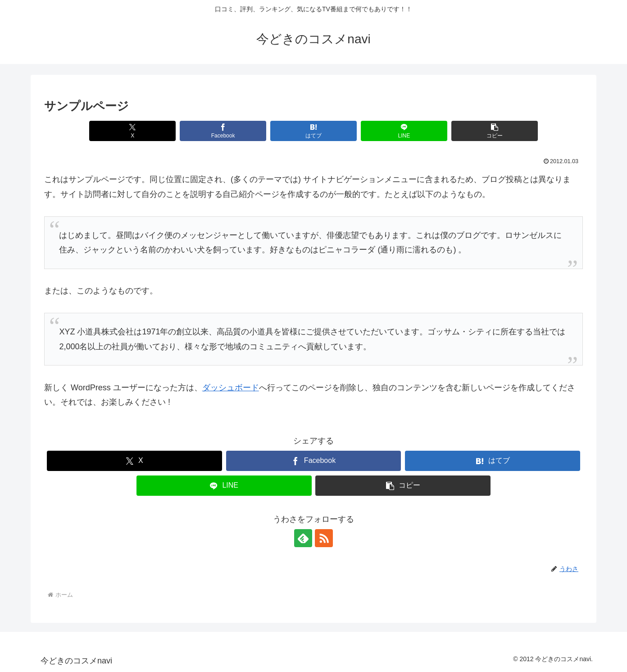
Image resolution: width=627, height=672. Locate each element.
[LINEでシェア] (404, 131)
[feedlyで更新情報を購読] (303, 538)
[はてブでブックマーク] (313, 131)
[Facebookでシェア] (223, 131)
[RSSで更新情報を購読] (324, 538)
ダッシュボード (231, 388)
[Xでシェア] (132, 131)
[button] (494, 131)
